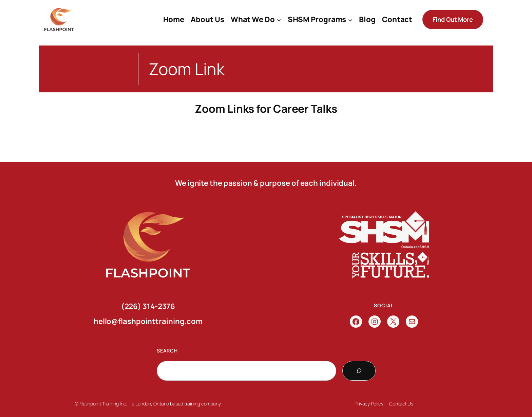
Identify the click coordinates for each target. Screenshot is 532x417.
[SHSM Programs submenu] (350, 20)
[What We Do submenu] (279, 20)
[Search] (359, 371)
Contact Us (401, 404)
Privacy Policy (369, 404)
